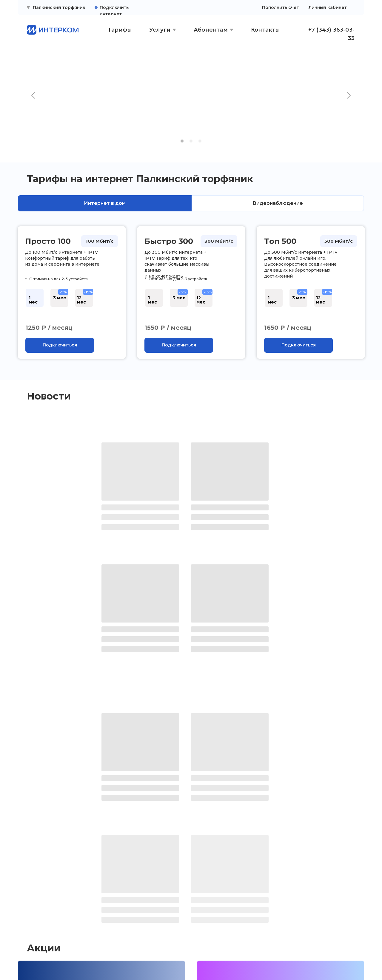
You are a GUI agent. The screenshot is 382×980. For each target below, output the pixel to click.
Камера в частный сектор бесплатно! (79, 792)
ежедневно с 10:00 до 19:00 (194, 909)
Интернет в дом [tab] (105, 203)
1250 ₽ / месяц (49, 328)
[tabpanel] (191, 300)
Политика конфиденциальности (46, 924)
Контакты (266, 30)
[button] (60, 345)
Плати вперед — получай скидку (252, 792)
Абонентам (211, 30)
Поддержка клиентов (46, 899)
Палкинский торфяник (59, 7)
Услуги (160, 30)
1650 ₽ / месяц (288, 328)
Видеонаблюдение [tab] (278, 203)
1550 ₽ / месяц (168, 328)
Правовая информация (48, 911)
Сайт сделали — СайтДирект (306, 961)
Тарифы (120, 30)
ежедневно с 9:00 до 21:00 (300, 909)
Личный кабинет (328, 7)
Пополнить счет (281, 7)
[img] (51, 961)
